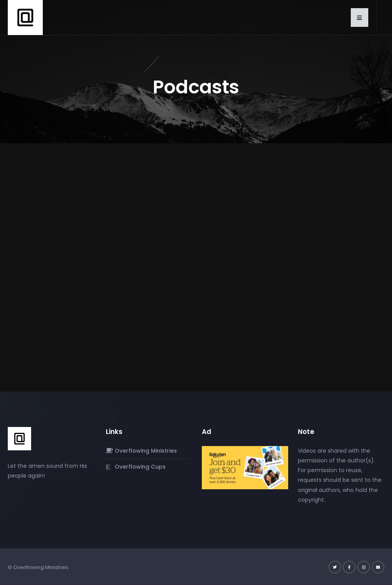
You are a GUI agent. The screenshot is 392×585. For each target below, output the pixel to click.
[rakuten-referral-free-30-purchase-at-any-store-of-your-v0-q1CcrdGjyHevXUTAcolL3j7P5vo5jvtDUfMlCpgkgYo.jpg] (245, 467)
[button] (360, 18)
